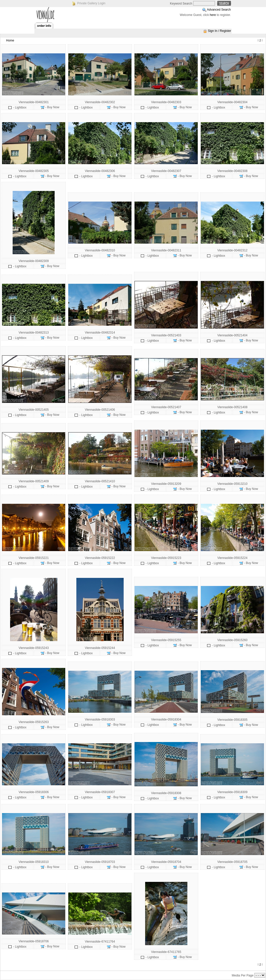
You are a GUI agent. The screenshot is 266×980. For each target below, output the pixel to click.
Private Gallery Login (91, 3)
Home (10, 40)
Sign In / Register (219, 31)
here (213, 15)
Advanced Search (219, 10)
